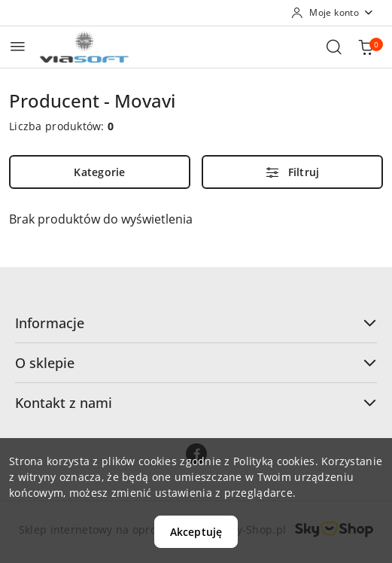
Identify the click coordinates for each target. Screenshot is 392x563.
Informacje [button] (196, 323)
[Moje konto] (333, 13)
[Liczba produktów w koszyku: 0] (366, 47)
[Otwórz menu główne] (18, 46)
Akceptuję (196, 532)
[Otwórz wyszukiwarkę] (334, 47)
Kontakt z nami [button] (196, 403)
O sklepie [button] (196, 363)
